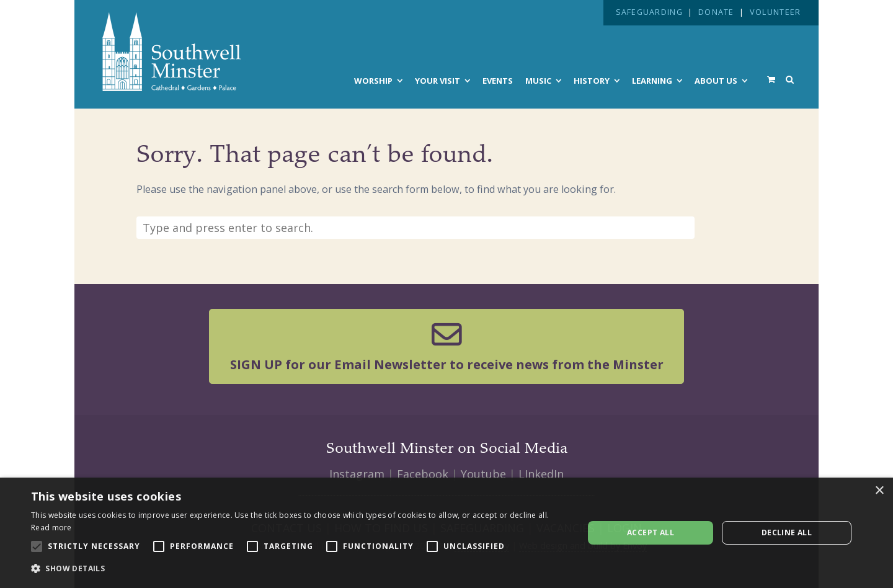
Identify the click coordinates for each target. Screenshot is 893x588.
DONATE (716, 12)
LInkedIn (541, 474)
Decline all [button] (787, 532)
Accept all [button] (651, 532)
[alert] (446, 533)
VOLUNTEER (775, 12)
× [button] (879, 491)
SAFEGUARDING (649, 12)
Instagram (357, 474)
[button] (299, 569)
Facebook (423, 474)
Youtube (483, 474)
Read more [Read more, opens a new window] (51, 528)
